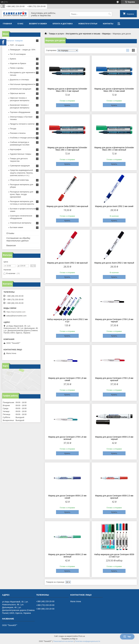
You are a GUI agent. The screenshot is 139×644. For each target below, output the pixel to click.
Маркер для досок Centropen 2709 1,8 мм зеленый (67, 438)
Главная (7, 24)
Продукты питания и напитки (22, 124)
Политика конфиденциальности (87, 641)
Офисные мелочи (17, 93)
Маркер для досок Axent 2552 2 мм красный (67, 263)
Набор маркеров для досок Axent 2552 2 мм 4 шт (67, 320)
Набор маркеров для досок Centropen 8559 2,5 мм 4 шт (114, 556)
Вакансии (11, 245)
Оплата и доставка (63, 24)
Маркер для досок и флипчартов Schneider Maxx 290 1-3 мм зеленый (114, 149)
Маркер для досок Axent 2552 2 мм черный (114, 263)
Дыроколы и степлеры (20, 80)
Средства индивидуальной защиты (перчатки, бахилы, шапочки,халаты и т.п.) (22, 173)
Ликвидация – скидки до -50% (23, 50)
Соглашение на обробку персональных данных (18, 239)
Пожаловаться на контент (63, 641)
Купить (67, 105)
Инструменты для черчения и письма (83, 34)
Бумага (13, 59)
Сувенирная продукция (20, 166)
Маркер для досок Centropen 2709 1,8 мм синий (67, 379)
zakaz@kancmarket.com (16, 316)
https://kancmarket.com (16, 312)
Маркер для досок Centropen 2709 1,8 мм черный (114, 320)
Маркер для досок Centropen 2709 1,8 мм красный (114, 379)
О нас (20, 24)
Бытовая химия (17, 227)
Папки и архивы (17, 68)
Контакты (108, 24)
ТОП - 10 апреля (17, 45)
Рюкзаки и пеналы (18, 133)
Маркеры (106, 34)
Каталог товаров (15, 41)
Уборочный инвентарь (19, 180)
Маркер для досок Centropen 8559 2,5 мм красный (114, 497)
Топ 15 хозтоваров (18, 54)
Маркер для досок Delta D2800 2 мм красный (67, 206)
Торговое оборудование (20, 112)
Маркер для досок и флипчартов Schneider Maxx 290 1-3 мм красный (67, 149)
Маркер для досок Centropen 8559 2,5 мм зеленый (67, 556)
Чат (127, 637)
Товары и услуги (56, 34)
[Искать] (110, 14)
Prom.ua (82, 636)
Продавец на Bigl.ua (69, 639)
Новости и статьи (88, 24)
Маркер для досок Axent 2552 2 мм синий (114, 206)
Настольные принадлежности (23, 84)
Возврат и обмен (38, 24)
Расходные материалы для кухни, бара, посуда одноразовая (22, 194)
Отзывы (10, 233)
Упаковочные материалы (21, 223)
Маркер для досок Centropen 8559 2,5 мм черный (114, 438)
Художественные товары (21, 154)
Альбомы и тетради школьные (23, 138)
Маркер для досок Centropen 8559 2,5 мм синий (67, 497)
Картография (16, 149)
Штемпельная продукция (21, 89)
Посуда (13, 129)
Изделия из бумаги (18, 63)
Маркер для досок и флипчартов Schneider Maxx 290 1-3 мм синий (114, 90)
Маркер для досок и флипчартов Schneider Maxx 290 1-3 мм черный (67, 90)
